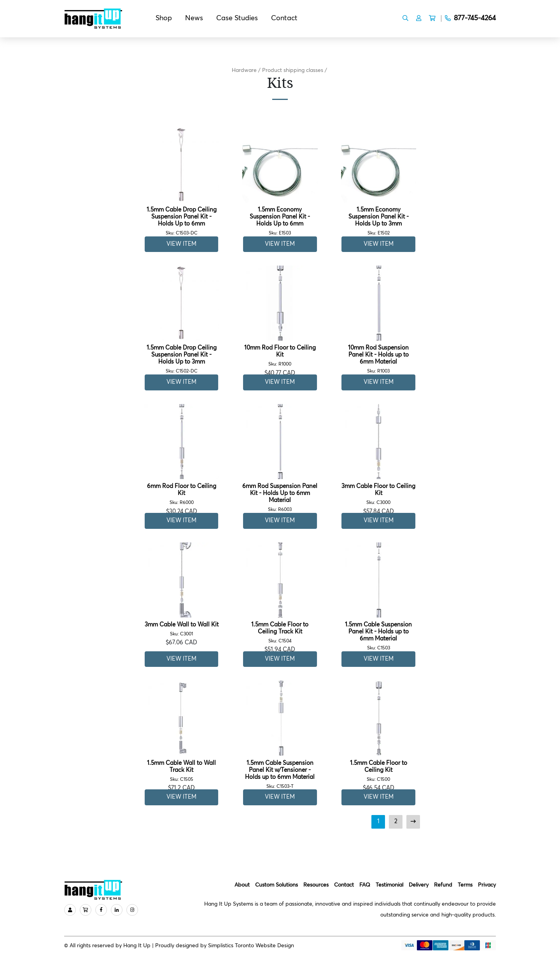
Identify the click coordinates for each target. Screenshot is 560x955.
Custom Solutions (276, 885)
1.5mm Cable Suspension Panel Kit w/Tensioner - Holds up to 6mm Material (280, 775)
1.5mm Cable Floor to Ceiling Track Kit (280, 633)
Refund (443, 885)
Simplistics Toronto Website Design (251, 946)
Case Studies (237, 18)
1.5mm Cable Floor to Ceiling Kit (379, 771)
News (194, 18)
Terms (465, 885)
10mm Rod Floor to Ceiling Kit (280, 356)
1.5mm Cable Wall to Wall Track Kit (181, 771)
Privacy (487, 885)
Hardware (244, 70)
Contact (284, 18)
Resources (316, 885)
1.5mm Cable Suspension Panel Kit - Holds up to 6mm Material (379, 636)
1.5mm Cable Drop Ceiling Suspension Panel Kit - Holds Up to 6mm (181, 221)
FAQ (365, 885)
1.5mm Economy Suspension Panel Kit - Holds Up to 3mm (379, 221)
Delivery (419, 885)
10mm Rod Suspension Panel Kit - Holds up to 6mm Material (379, 359)
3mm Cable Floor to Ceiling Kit (379, 494)
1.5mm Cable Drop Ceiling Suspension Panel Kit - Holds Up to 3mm (181, 359)
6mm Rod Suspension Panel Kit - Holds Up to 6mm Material (280, 498)
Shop (164, 18)
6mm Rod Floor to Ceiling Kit (181, 494)
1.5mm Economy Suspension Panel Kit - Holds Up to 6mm (280, 221)
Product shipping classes (293, 70)
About (242, 885)
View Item (181, 244)
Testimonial (389, 885)
